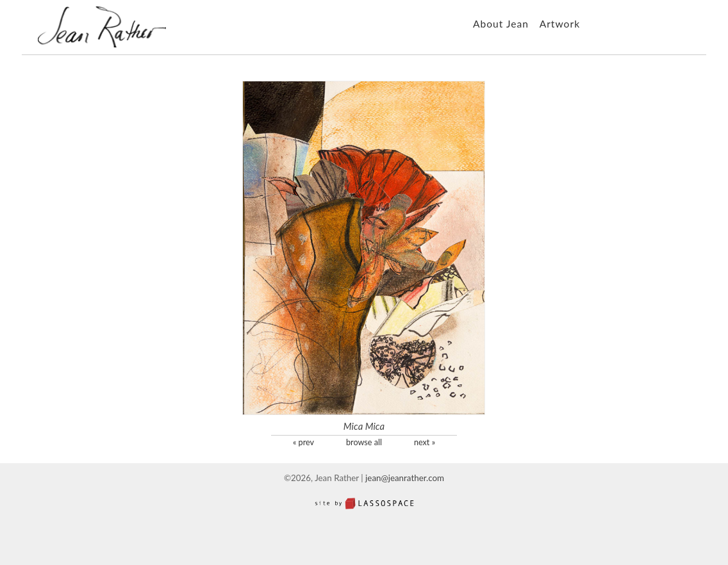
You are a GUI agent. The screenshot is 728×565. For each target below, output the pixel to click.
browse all (364, 442)
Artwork (560, 24)
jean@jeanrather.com (405, 478)
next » (425, 442)
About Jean (501, 24)
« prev (303, 442)
